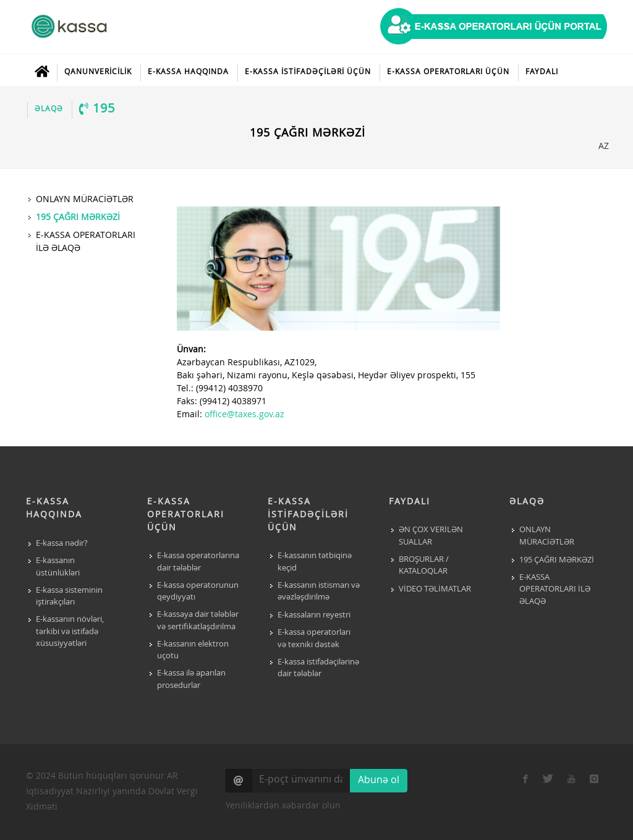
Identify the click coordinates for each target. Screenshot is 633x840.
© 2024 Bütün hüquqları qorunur (112, 792)
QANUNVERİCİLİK (98, 72)
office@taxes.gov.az (244, 415)
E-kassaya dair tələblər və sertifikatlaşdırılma (198, 621)
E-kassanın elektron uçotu (193, 651)
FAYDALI (542, 72)
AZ (603, 146)
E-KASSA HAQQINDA (188, 72)
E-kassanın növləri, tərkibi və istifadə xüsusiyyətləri (70, 632)
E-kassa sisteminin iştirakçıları (69, 597)
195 (97, 109)
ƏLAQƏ (49, 109)
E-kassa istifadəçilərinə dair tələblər (318, 668)
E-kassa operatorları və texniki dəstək (314, 639)
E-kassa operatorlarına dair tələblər (198, 562)
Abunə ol (379, 781)
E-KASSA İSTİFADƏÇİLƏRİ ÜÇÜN (308, 72)
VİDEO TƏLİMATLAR (435, 589)
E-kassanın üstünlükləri (58, 567)
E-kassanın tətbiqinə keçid (315, 562)
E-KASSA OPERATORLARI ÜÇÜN (448, 72)
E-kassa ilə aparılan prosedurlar (191, 680)
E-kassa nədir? (62, 544)
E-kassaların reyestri (314, 615)
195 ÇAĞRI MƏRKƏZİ (557, 560)
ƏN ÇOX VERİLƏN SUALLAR (431, 536)
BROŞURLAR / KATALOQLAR (424, 566)
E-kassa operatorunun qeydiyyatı (198, 592)
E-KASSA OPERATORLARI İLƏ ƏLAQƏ (555, 590)
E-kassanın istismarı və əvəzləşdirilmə (319, 592)
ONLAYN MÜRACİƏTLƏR (547, 536)
